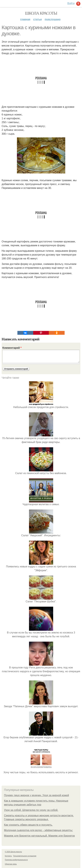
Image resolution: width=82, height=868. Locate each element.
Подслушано (53, 19)
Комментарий (12, 348)
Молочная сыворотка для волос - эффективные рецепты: (38, 830)
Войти (71, 3)
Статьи (37, 19)
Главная (25, 19)
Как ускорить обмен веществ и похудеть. (28, 825)
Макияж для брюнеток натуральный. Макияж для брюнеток (39, 836)
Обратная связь (11, 864)
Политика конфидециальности (16, 860)
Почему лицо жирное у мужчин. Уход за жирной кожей (36, 795)
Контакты (8, 856)
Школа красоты (41, 13)
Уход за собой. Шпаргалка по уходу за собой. (31, 810)
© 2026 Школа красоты (13, 852)
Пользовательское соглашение (25, 856)
